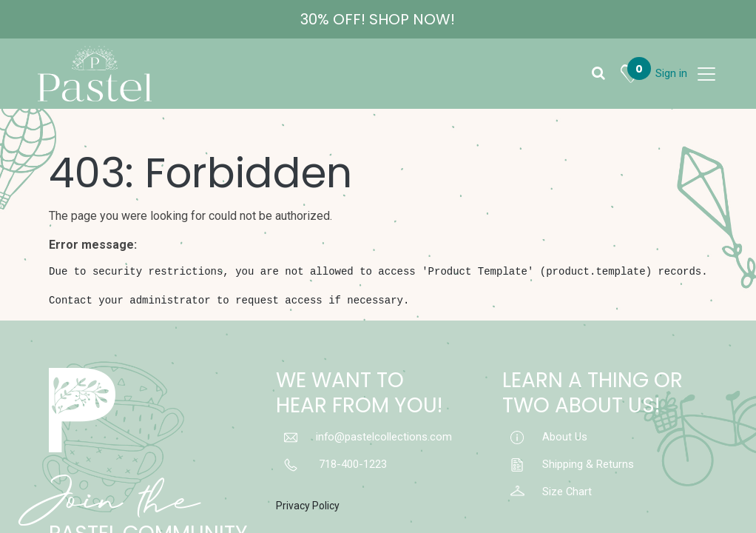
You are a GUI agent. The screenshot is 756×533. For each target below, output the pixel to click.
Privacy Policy (308, 506)
